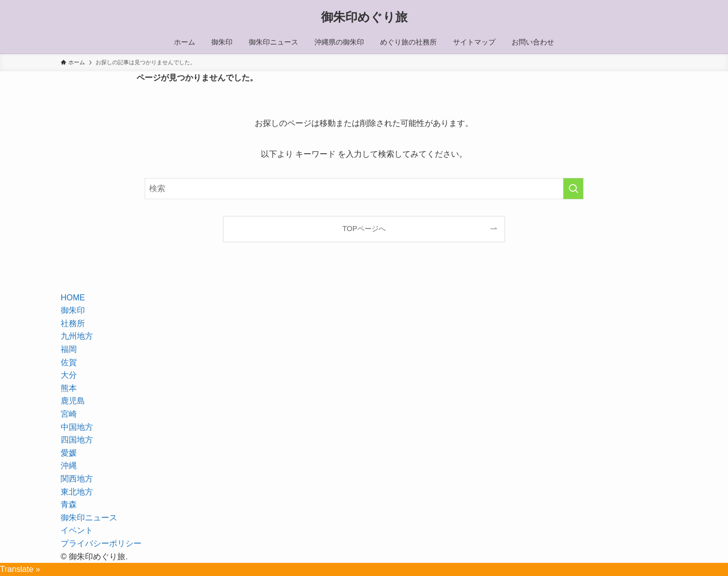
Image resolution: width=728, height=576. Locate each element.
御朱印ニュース (89, 518)
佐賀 (69, 362)
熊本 (69, 388)
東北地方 (77, 492)
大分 (69, 375)
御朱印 (73, 310)
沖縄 (69, 466)
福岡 (69, 349)
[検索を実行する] (573, 189)
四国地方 (77, 440)
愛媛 (69, 453)
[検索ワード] (364, 189)
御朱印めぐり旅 (364, 17)
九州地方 (77, 336)
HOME (73, 298)
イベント (77, 530)
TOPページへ (364, 229)
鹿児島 (73, 401)
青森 (69, 504)
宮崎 (69, 414)
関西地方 (77, 479)
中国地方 (77, 427)
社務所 (73, 323)
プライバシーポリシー (101, 543)
